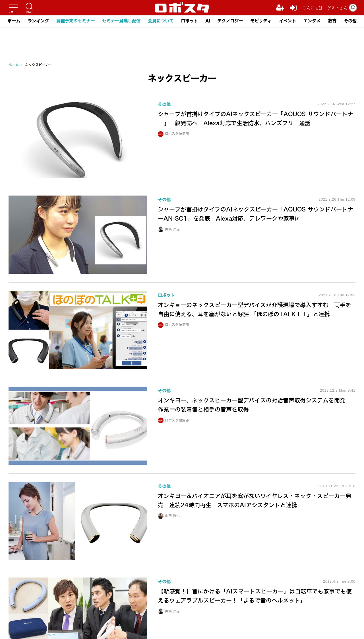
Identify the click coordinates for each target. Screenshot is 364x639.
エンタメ (312, 21)
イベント (288, 21)
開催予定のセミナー (76, 21)
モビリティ (261, 21)
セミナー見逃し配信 (121, 21)
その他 (350, 21)
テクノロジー (230, 21)
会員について (161, 21)
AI (208, 21)
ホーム (14, 21)
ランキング (38, 21)
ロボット (189, 21)
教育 (332, 21)
